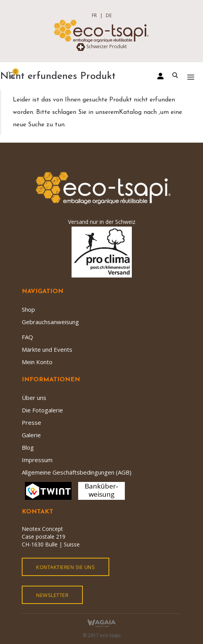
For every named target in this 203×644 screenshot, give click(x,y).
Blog (28, 447)
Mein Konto (37, 362)
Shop (28, 309)
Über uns (34, 398)
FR (94, 16)
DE (109, 16)
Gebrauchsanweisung (50, 322)
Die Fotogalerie (42, 410)
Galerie (31, 435)
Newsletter (52, 595)
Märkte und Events (47, 349)
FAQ (27, 337)
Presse (31, 422)
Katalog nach (139, 112)
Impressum (37, 460)
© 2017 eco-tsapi (102, 635)
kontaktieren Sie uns (66, 567)
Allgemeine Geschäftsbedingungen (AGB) (77, 472)
